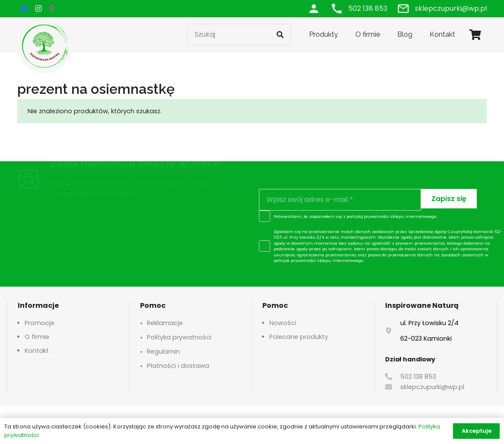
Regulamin (163, 351)
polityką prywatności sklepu (375, 216)
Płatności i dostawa (178, 366)
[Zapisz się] (449, 199)
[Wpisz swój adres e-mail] (340, 200)
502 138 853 (418, 377)
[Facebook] (24, 9)
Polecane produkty (299, 337)
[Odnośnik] (314, 8)
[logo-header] (45, 45)
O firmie (37, 337)
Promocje (40, 323)
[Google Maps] (52, 9)
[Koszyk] (475, 35)
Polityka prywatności (179, 337)
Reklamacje (165, 323)
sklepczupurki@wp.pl (432, 387)
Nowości (283, 323)
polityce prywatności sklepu (302, 260)
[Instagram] (38, 9)
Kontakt (37, 351)
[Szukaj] (239, 35)
